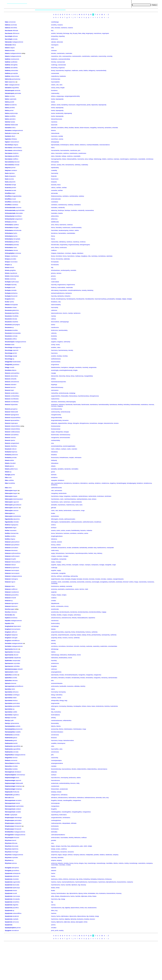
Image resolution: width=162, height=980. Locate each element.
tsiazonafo (54, 125)
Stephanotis (9, 792)
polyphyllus (18, 823)
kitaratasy (70, 706)
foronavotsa (59, 259)
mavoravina (59, 153)
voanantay (54, 583)
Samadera (8, 128)
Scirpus (7, 256)
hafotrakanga (55, 655)
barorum (13, 387)
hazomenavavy (63, 350)
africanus (16, 692)
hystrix (15, 233)
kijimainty (73, 919)
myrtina (12, 302)
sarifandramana (56, 359)
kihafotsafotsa (72, 655)
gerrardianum (17, 505)
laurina (15, 236)
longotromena (71, 285)
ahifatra (53, 379)
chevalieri (13, 463)
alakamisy (54, 210)
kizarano (92, 919)
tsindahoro (54, 477)
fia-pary (75, 33)
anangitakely (104, 582)
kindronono (54, 330)
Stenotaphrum (9, 772)
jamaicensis (19, 729)
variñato (59, 188)
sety (59, 302)
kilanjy (53, 695)
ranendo (59, 542)
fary (52, 31)
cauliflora (16, 225)
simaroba (115, 128)
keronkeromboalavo (57, 732)
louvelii (13, 287)
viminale (17, 165)
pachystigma (16, 325)
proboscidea (14, 70)
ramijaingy (72, 393)
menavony (104, 678)
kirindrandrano (55, 270)
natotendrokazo (83, 496)
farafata (59, 615)
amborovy (54, 863)
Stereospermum (10, 800)
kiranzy (53, 545)
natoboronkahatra (76, 502)
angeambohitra (56, 396)
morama (65, 638)
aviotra (63, 530)
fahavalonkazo (60, 553)
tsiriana (94, 499)
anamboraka (55, 609)
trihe (63, 165)
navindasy (94, 256)
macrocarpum (15, 573)
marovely (54, 857)
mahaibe (54, 766)
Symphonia (9, 873)
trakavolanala (55, 133)
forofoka (65, 356)
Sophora (8, 618)
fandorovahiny (55, 623)
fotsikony (54, 287)
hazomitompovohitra (81, 553)
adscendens (14, 376)
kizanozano (72, 105)
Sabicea (7, 25)
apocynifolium (15, 545)
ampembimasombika (57, 632)
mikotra (116, 863)
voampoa (59, 556)
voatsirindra (104, 646)
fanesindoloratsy (56, 769)
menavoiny (101, 128)
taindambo (68, 469)
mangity (54, 373)
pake (81, 846)
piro (79, 150)
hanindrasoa (113, 405)
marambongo (92, 863)
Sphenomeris (9, 672)
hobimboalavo (68, 729)
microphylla (17, 239)
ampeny (59, 860)
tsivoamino (64, 852)
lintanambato (55, 789)
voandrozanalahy (76, 227)
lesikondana (63, 815)
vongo (83, 510)
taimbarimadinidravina (58, 293)
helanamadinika (72, 159)
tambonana (72, 778)
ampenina (54, 855)
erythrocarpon (15, 556)
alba (14, 615)
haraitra (60, 213)
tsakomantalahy (56, 305)
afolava (53, 96)
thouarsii (17, 838)
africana (15, 36)
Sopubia (8, 621)
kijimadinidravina (111, 882)
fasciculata (16, 885)
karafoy (61, 930)
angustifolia (15, 88)
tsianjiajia (118, 299)
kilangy (62, 700)
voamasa (116, 159)
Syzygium (8, 930)
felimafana (61, 678)
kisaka (53, 513)
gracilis (13, 475)
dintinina (66, 879)
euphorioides (20, 806)
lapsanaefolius (15, 420)
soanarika (54, 190)
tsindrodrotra (100, 706)
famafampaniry (71, 299)
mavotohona (98, 33)
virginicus (16, 715)
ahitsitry (53, 718)
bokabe (59, 792)
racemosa (13, 279)
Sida (6, 477)
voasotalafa (77, 156)
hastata (13, 122)
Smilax (7, 530)
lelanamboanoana (57, 119)
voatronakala (55, 282)
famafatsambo (90, 299)
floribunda (16, 792)
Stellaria (8, 760)
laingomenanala (81, 105)
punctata (14, 457)
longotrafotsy (64, 245)
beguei (15, 490)
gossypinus (14, 409)
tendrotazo (108, 496)
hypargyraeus (15, 415)
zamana (59, 273)
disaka (53, 888)
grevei (15, 740)
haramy (53, 893)
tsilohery (100, 553)
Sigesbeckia (9, 519)
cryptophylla (13, 815)
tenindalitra (75, 469)
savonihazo (55, 139)
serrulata (16, 752)
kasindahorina (59, 483)
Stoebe (7, 815)
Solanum (8, 542)
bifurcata (15, 843)
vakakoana (109, 855)
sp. (11, 265)
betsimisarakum (18, 499)
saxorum (16, 508)
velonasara (78, 457)
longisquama (14, 525)
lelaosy (68, 376)
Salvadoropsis (10, 90)
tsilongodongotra (85, 245)
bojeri (14, 193)
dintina (60, 879)
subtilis (15, 712)
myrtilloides (14, 62)
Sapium (7, 142)
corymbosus (14, 256)
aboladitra (54, 505)
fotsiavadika (65, 396)
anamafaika (66, 582)
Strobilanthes (9, 832)
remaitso (54, 928)
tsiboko (72, 145)
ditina (53, 910)
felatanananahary (56, 196)
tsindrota (107, 706)
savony (61, 139)
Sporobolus (9, 692)
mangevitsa (89, 675)
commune (18, 253)
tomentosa (14, 618)
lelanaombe (55, 376)
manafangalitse (66, 812)
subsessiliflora (17, 913)
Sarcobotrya (9, 145)
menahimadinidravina (74, 290)
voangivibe (108, 565)
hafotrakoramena (90, 798)
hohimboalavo (78, 729)
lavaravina (70, 686)
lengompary (89, 33)
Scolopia (8, 282)
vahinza (53, 319)
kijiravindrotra (74, 893)
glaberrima (15, 310)
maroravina (81, 159)
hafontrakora (72, 798)
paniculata (18, 93)
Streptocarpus (9, 818)
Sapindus (8, 139)
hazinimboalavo (93, 882)
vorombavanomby (57, 409)
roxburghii (14, 638)
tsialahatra (54, 59)
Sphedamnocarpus (11, 669)
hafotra (53, 652)
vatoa (59, 347)
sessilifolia (12, 116)
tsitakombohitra (82, 769)
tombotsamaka (56, 79)
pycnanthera (15, 871)
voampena (149, 863)
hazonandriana (66, 769)
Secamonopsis (10, 342)
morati (14, 199)
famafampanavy (61, 299)
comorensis (12, 22)
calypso (12, 48)
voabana (109, 579)
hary (86, 863)
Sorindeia (8, 643)
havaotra (83, 530)
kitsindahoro (84, 483)
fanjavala (54, 176)
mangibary (84, 256)
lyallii (12, 720)
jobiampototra (75, 846)
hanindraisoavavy (65, 435)
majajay (104, 612)
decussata (15, 846)
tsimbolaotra (66, 818)
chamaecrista (14, 533)
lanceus (15, 758)
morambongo (133, 863)
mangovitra (97, 678)
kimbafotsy (87, 879)
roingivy (53, 556)
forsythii (13, 559)
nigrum (13, 582)
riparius (13, 440)
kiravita (61, 519)
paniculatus (16, 703)
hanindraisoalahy (104, 405)
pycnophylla (14, 73)
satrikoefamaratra (56, 488)
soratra (58, 849)
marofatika (109, 863)
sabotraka (109, 256)
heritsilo (91, 553)
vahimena (54, 310)
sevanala (57, 28)
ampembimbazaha (64, 635)
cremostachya (21, 775)
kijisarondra (73, 916)
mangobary (54, 493)
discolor (15, 649)
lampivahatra (63, 290)
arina (53, 225)
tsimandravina (70, 165)
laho (52, 680)
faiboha (53, 726)
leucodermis (13, 105)
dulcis (13, 299)
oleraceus (14, 612)
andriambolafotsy (64, 783)
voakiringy (54, 65)
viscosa (15, 250)
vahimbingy (66, 576)
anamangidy (96, 582)
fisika (80, 33)
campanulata (16, 661)
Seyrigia (8, 475)
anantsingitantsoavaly (66, 370)
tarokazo (54, 528)
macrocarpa (16, 896)
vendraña (73, 270)
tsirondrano (70, 646)
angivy (53, 553)
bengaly (74, 579)
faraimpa (67, 210)
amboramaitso (55, 838)
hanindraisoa (94, 405)
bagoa (53, 846)
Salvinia (7, 122)
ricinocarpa (16, 652)
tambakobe (75, 548)
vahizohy (54, 333)
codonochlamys (17, 150)
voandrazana (73, 153)
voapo (114, 565)
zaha (53, 746)
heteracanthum (16, 562)
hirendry (54, 62)
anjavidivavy (55, 815)
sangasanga (60, 96)
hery (95, 553)
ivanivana (66, 533)
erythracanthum (16, 553)
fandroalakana (55, 715)
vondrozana (63, 247)
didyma (14, 370)
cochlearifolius (15, 396)
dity (52, 267)
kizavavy (83, 885)
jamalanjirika (111, 299)
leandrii (15, 743)
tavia (86, 159)
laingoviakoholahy (57, 418)
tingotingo (54, 385)
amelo (59, 582)
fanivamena (59, 533)
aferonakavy (55, 290)
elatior (15, 698)
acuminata (14, 25)
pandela (54, 840)
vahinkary (78, 165)
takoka (61, 510)
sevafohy (54, 25)
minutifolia (15, 316)
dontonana (72, 879)
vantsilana (65, 196)
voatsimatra (94, 56)
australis (18, 726)
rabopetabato (66, 823)
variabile (18, 812)
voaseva (70, 28)
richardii (14, 598)
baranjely (68, 579)
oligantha (15, 905)
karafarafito (63, 686)
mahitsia (54, 698)
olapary (74, 253)
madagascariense (17, 576)
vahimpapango (64, 322)
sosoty (58, 345)
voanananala (62, 65)
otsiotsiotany (62, 402)
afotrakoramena (63, 798)
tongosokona (55, 365)
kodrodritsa (59, 695)
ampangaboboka (56, 672)
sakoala (53, 42)
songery (65, 615)
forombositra (55, 265)
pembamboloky (96, 635)
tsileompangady (71, 402)
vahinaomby (74, 576)
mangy (63, 899)
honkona (88, 632)
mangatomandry (56, 415)
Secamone (8, 307)
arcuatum (19, 800)
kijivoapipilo (79, 922)
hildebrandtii (14, 125)
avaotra (53, 530)
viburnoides (19, 213)
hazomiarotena (70, 553)
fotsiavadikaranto (83, 618)
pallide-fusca (14, 469)
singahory (113, 483)
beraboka (54, 336)
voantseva (64, 28)
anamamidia (81, 582)
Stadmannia (9, 735)
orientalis (14, 290)
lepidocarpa (16, 888)
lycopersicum (15, 568)
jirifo (52, 755)
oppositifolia (17, 746)
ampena (54, 860)
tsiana (93, 706)
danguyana (12, 176)
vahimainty (67, 342)
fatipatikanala (55, 603)
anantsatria (112, 582)
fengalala (54, 666)
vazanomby (55, 758)
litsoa (59, 185)
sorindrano (73, 533)
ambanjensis (17, 873)
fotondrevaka (55, 245)
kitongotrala (59, 432)
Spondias (8, 689)
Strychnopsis (9, 838)
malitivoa (54, 250)
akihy (53, 896)
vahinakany (64, 795)
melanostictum (15, 142)
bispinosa (14, 452)
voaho (69, 449)
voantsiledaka (71, 233)
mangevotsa (97, 675)
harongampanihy (56, 159)
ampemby (67, 632)
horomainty (54, 692)
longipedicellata (17, 196)
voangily (102, 565)
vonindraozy (150, 159)
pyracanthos (15, 595)
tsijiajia (124, 299)
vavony (53, 905)
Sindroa (7, 525)
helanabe (58, 156)
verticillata (16, 666)
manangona (55, 45)
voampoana (95, 565)
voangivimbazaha (118, 579)
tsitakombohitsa (92, 769)
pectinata (14, 222)
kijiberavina (60, 922)
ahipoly (53, 466)
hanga (136, 582)
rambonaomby (55, 412)
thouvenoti (14, 296)
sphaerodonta (15, 723)
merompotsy (64, 778)
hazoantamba (55, 150)
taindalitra (61, 469)
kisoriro (65, 313)
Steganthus (9, 758)
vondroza (83, 242)
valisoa (53, 188)
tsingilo (62, 88)
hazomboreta (60, 70)
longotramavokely (74, 245)
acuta (10, 477)
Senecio (7, 373)
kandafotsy (64, 105)
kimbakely (94, 879)
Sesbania (8, 452)
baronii (14, 840)
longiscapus (14, 423)
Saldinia (7, 59)
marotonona (55, 621)
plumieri (14, 188)
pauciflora (16, 908)
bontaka (66, 863)
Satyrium (8, 168)
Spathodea (8, 661)
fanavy (53, 70)
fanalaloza (54, 302)
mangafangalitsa (77, 812)
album (13, 136)
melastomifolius (15, 426)
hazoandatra (62, 233)
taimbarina (14, 293)
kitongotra (76, 423)
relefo (85, 846)
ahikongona (55, 706)
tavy (107, 798)
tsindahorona (148, 483)
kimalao (62, 675)
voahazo (64, 449)
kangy (61, 496)
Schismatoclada (10, 208)
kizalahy (87, 919)
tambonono (77, 313)
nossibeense (15, 592)
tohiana (84, 706)
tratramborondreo (68, 740)
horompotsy (62, 692)
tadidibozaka (55, 222)
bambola (54, 475)
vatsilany (81, 196)
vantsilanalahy (74, 196)
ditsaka (57, 896)
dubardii (20, 669)
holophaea (19, 786)
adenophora (15, 868)
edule (13, 345)
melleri (16, 672)
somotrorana (55, 735)
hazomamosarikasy (101, 299)
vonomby (110, 56)
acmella (15, 675)
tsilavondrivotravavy (57, 387)
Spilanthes (8, 675)
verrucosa (16, 922)
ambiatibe (54, 548)
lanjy (66, 700)
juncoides (13, 259)
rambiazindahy (56, 440)
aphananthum (15, 542)
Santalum (8, 136)
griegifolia (13, 270)
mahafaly (54, 339)
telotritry (83, 686)
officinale (15, 31)
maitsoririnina (55, 399)
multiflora (15, 159)
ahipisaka (54, 772)
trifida (12, 623)
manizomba (55, 242)
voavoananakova (104, 145)
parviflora (16, 242)
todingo (64, 156)
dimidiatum (18, 772)
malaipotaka (89, 855)
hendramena (55, 586)
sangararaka (93, 367)
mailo (86, 589)
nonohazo (68, 253)
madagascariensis (18, 42)
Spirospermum (10, 686)
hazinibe (68, 885)
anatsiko (54, 347)
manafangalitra (67, 800)
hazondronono (55, 778)
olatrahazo (80, 253)
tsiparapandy (60, 99)
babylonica (12, 82)
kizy (56, 910)
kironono (73, 783)
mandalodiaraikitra (65, 522)
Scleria (7, 267)
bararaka (54, 185)
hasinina (54, 882)
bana (63, 579)
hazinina (54, 913)
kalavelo (54, 868)
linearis (15, 890)
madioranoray (79, 376)
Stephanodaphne (10, 775)
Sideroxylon (9, 490)
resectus (13, 437)
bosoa (53, 533)
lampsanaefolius (16, 418)
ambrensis (16, 876)
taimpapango (55, 142)
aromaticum (15, 930)
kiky (52, 712)
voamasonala (61, 62)
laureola (11, 179)
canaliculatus (15, 393)
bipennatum (17, 626)
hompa (60, 740)
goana (53, 472)
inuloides (15, 769)
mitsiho (53, 85)
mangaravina (55, 437)
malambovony (70, 505)
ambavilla (13, 379)
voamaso (54, 50)
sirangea (100, 423)
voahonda (89, 646)
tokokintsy (90, 290)
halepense (14, 635)
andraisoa (62, 405)
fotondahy (59, 227)
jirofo (53, 930)
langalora (60, 342)
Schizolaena (9, 225)
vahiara (58, 545)
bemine (82, 589)
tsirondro (77, 646)
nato (52, 490)
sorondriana (62, 646)
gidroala (54, 508)
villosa (14, 45)
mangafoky (93, 128)
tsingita (75, 370)
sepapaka (54, 480)
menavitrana (93, 423)
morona (70, 638)
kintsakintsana (64, 457)
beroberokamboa (83, 612)
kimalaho (68, 678)
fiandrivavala (85, 405)
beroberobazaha (65, 612)
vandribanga (55, 22)
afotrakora (54, 798)
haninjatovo (65, 367)
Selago (7, 367)
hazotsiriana (55, 496)
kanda (53, 99)
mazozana (54, 136)
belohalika (54, 832)
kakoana (82, 855)
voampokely (63, 559)
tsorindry (83, 646)
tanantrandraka (56, 362)
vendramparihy (65, 270)
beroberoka (74, 612)
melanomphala (14, 276)
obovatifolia (14, 68)
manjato (71, 457)
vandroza (66, 153)
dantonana (54, 879)
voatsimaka (69, 287)
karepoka (54, 182)
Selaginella (8, 362)
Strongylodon (9, 835)
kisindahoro (76, 483)
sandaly (61, 136)
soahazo (54, 775)
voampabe (75, 565)
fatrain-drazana (84, 128)
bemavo (54, 165)
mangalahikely (88, 376)
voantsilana (55, 202)
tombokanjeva (65, 145)
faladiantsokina (56, 367)
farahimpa (61, 210)
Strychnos (8, 840)
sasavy (53, 88)
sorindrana (54, 646)
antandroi (13, 385)
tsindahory (54, 485)
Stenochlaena (9, 763)
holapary (54, 253)
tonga (84, 729)
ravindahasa (102, 256)
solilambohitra (67, 720)
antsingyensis (17, 347)
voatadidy (54, 170)
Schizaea (8, 222)
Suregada (8, 868)
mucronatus (14, 262)
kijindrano (74, 885)
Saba (6, 22)
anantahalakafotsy (57, 446)
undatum (18, 809)
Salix (6, 82)
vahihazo (59, 576)
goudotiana (16, 365)
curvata (15, 39)
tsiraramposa (61, 743)
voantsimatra (61, 53)
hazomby (14, 285)
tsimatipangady (131, 483)
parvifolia (12, 108)
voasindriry (96, 646)
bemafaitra (60, 128)
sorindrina (80, 533)
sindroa (53, 525)
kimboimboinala (135, 405)
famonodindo (55, 322)
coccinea (12, 96)
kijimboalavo (65, 916)
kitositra (74, 769)
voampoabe (110, 548)
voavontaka (55, 865)
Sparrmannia (9, 655)
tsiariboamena (102, 548)
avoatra (68, 530)
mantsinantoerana (57, 720)
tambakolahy (83, 548)
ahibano (54, 105)
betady (53, 849)
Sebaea (7, 305)
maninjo (70, 313)
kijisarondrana (75, 908)
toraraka (98, 579)
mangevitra (82, 675)
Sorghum (8, 629)
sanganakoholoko (56, 818)
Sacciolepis (9, 36)
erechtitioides (15, 399)
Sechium (8, 345)
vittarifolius (14, 446)
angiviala (54, 592)
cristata (14, 307)
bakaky (84, 635)
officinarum (16, 33)
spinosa (14, 863)
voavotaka (62, 865)
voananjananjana (56, 760)
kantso (53, 325)
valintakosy (62, 242)
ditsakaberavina (65, 896)
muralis (12, 367)
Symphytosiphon (10, 928)
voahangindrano (56, 820)
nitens (13, 586)
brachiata (13, 718)
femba (73, 632)
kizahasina (102, 893)
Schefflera (8, 193)
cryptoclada (13, 99)
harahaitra (54, 208)
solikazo (58, 449)
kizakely (92, 916)
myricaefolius (15, 435)
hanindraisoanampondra (58, 382)
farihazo (70, 855)
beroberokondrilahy (95, 612)
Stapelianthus (9, 755)
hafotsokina (63, 655)
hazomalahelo (55, 82)
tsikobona (83, 145)
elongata (16, 227)
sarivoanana (58, 490)
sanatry (59, 165)
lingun (15, 528)
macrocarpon (15, 570)
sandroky (91, 483)
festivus (15, 700)
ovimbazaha (60, 606)
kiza (97, 893)
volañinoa (64, 849)
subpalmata (17, 658)
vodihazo (84, 838)
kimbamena (101, 879)
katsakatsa (54, 452)
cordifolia (11, 480)
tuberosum (14, 606)
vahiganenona (55, 795)
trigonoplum (15, 603)
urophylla (15, 919)
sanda (81, 70)
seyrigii (15, 356)
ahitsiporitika (55, 700)
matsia (59, 698)
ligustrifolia (15, 313)
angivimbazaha (56, 579)
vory (52, 843)
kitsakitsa (54, 455)
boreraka (92, 579)
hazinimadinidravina (81, 882)
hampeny (76, 855)
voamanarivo (76, 510)
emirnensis (14, 760)
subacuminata (15, 76)
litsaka (53, 890)
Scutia (7, 302)
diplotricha (15, 849)
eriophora (15, 153)
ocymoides (17, 663)
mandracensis (15, 59)
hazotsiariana (55, 499)
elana (53, 148)
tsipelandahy (55, 168)
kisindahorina (68, 483)
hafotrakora (80, 798)
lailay (84, 33)
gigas (13, 609)
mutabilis (18, 732)
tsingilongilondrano (57, 536)
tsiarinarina (63, 225)
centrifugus (16, 695)
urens (10, 488)
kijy (77, 879)
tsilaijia (90, 846)
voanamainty (143, 582)
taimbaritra (61, 296)
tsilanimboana (55, 852)
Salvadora (8, 88)
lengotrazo (62, 68)
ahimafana (54, 678)
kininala (60, 800)
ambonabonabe (56, 199)
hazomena (54, 350)
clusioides (16, 879)
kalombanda (55, 675)
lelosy (73, 376)
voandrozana (82, 153)
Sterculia (8, 798)
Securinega (9, 347)
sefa (52, 28)
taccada (14, 190)
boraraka (86, 579)
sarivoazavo (55, 390)
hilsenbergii (18, 818)
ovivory (66, 606)
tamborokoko (63, 493)
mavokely (85, 367)
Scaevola (8, 185)
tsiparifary (62, 36)
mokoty (126, 863)
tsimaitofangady (121, 483)
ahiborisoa (54, 219)
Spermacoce (9, 663)
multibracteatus (15, 432)
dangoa (58, 846)
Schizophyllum (10, 253)
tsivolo (79, 655)
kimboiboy (127, 405)
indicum (14, 449)
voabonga (54, 568)
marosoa (151, 405)
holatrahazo (61, 253)
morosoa (54, 406)
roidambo (89, 530)
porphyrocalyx (14, 113)
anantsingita (55, 370)
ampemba (54, 635)
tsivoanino (65, 420)
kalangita (72, 367)
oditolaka (77, 686)
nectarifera (16, 902)
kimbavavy (108, 879)
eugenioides (16, 882)
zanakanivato (55, 786)
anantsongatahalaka (69, 446)
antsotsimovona (66, 618)
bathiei (12, 460)
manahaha (78, 367)
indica (14, 128)
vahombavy (77, 615)
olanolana (54, 402)
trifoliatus (14, 139)
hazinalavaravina (56, 908)
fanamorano (55, 179)
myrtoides (15, 857)
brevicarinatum (16, 629)
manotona (54, 122)
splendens (12, 119)
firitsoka (74, 618)
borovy (76, 863)
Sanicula (8, 133)
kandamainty (59, 113)
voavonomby (102, 56)
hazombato (54, 230)
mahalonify (61, 208)
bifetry (66, 128)
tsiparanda (95, 105)
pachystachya (16, 79)
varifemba (94, 632)
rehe (52, 48)
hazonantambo (65, 150)
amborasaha (55, 686)
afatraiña (54, 128)
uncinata (15, 336)
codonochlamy (17, 148)
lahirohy (53, 576)
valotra (77, 230)
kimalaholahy (76, 678)
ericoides (15, 766)
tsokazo (72, 230)
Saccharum (9, 31)
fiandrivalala (77, 405)
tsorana (116, 423)
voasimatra (69, 53)
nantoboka (74, 496)
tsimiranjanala (55, 803)
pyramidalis (16, 706)
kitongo (70, 423)
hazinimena (102, 882)
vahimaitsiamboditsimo (58, 835)
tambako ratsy (92, 548)
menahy (84, 290)
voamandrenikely (101, 70)
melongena (14, 579)
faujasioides (14, 405)
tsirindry (54, 643)
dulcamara (14, 550)
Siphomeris (9, 528)
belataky (54, 792)
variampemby (105, 635)
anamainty (73, 582)
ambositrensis (15, 382)
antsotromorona (56, 618)
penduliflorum (19, 686)
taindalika (54, 469)
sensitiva (13, 536)
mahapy (78, 256)
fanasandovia (62, 548)
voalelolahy (85, 165)
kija (68, 893)
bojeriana (12, 173)
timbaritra (67, 296)
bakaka (53, 629)
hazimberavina (56, 885)
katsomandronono (57, 313)
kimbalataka (92, 893)
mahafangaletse (56, 812)
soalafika (54, 743)
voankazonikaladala (92, 145)
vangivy (64, 595)
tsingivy (59, 595)
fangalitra (54, 800)
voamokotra (142, 863)
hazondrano (71, 256)
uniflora (14, 339)
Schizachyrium (10, 216)
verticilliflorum (15, 641)
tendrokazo (101, 496)
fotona (57, 225)
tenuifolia (15, 330)
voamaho (74, 449)
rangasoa (60, 406)
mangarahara (77, 800)
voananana (151, 582)
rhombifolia (12, 483)
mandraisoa (144, 405)
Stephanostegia (10, 778)
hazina (53, 873)
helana (64, 159)
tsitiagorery (92, 70)
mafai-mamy (55, 550)
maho (53, 449)
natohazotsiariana (82, 499)
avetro (58, 530)
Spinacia (8, 683)
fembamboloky (80, 632)
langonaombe (55, 703)
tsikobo (77, 145)
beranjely (79, 579)
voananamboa (89, 210)
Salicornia (8, 79)
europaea (14, 133)
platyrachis (12, 182)
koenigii (14, 185)
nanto (62, 499)
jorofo (57, 930)
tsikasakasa (55, 463)
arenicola (17, 90)
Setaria (7, 460)
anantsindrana (70, 589)
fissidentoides (17, 362)
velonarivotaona (102, 769)
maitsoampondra (56, 823)
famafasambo (80, 299)
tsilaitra (86, 70)
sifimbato (74, 823)
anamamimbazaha (57, 683)
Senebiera (8, 370)
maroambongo (101, 863)
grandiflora (16, 156)
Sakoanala (8, 42)
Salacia (7, 48)
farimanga (66, 33)
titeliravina (77, 838)
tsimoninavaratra (65, 437)
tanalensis (16, 916)
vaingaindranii (15, 443)
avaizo (77, 589)
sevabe (69, 548)
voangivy (66, 556)
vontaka (54, 601)
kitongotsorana (94, 396)
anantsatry (119, 582)
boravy (71, 863)
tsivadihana (98, 522)
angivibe (54, 565)
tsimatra (54, 53)
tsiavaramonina (108, 423)
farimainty (59, 33)
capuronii (15, 350)
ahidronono (55, 39)
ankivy (64, 565)
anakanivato (55, 783)
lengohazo (68, 70)
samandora (108, 128)
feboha (58, 726)
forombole (59, 256)
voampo (82, 565)
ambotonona (55, 663)
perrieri (11, 110)
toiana (89, 706)
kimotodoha (89, 678)
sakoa (53, 689)
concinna (18, 208)
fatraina (77, 128)
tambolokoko (17, 516)
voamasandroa (67, 56)
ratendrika (60, 857)
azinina (53, 925)
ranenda (54, 542)
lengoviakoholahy (56, 420)
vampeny (116, 855)
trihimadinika (55, 162)
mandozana (74, 150)
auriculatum (15, 548)
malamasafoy (55, 93)
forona (65, 256)
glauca (12, 466)
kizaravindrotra (122, 882)
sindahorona (105, 483)
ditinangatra (55, 519)
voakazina (130, 882)
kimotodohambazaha (71, 675)
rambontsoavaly (63, 393)
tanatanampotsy (64, 230)
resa (52, 443)
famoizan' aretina (128, 582)
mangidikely (55, 559)
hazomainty (55, 173)
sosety (53, 345)
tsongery (70, 615)
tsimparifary (55, 36)
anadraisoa (54, 405)
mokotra (121, 863)
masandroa (55, 56)
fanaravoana (55, 457)
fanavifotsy (54, 68)
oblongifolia (14, 65)
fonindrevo (54, 90)
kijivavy (81, 893)
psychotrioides (20, 210)
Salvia (7, 96)
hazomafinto (55, 749)
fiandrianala (69, 405)
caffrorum (14, 632)
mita (89, 256)
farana (53, 256)
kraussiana (13, 530)
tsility (78, 783)
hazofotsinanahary (83, 396)
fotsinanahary (73, 396)
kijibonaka (84, 896)
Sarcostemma (9, 162)
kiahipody (54, 460)
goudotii (12, 102)
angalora (54, 342)
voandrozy (76, 242)
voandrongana (124, 159)
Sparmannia (9, 649)
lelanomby (62, 376)
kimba (81, 879)
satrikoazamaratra (70, 519)
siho (58, 85)
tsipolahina (92, 618)
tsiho (61, 85)
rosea (15, 247)
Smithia (7, 533)
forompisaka (55, 262)
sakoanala (60, 42)
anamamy (88, 582)
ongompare (106, 33)
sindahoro (98, 483)
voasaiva (60, 25)
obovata (15, 319)
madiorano (75, 70)
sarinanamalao (113, 678)
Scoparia (8, 299)
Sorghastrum (9, 626)
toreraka (69, 565)
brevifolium (18, 216)
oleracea (15, 680)
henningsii (15, 852)
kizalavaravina (92, 908)
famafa (53, 299)
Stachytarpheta (10, 726)
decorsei (17, 162)
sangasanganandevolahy (72, 96)
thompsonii (18, 826)
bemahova (54, 233)
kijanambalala (55, 145)
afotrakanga (55, 649)
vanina (86, 533)
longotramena (62, 285)
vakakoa (102, 855)
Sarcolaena (8, 148)
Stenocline (8, 766)
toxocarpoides (16, 333)
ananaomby (55, 729)
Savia (7, 173)
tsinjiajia (129, 299)
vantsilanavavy (62, 205)
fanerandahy (55, 723)
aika (52, 483)
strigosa (16, 145)
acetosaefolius (15, 373)
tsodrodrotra (114, 706)
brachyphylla (14, 305)
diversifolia (14, 28)
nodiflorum (14, 589)
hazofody (54, 661)
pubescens (15, 455)
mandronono (55, 327)
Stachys (7, 718)
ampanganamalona (57, 763)
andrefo (53, 33)
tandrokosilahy (63, 330)
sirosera (54, 279)
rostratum (14, 170)
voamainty (69, 586)
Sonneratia (8, 615)
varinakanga (55, 626)
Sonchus (8, 609)
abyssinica (16, 519)
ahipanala (54, 423)
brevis (17, 778)
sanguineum (19, 219)
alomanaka (54, 193)
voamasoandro (77, 56)
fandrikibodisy (75, 530)
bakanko (60, 863)
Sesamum (8, 449)
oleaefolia (15, 322)
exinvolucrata (17, 230)
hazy (69, 846)
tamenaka (99, 798)
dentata (12, 50)
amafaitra (54, 582)
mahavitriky (55, 393)
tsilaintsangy (98, 159)
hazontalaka (64, 838)
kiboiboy (120, 405)
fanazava (54, 738)
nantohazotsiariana (70, 499)
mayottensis (13, 273)
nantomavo (67, 502)
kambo (53, 606)
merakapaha (77, 706)
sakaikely (62, 586)
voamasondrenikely (64, 59)
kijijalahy (68, 908)
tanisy (58, 88)
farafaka (71, 128)
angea (53, 432)
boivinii (12, 267)
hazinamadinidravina (68, 882)
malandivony (55, 76)
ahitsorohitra (55, 216)
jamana (53, 273)
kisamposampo (56, 426)
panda (89, 105)
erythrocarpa (15, 282)
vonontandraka (113, 646)
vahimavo (54, 669)
